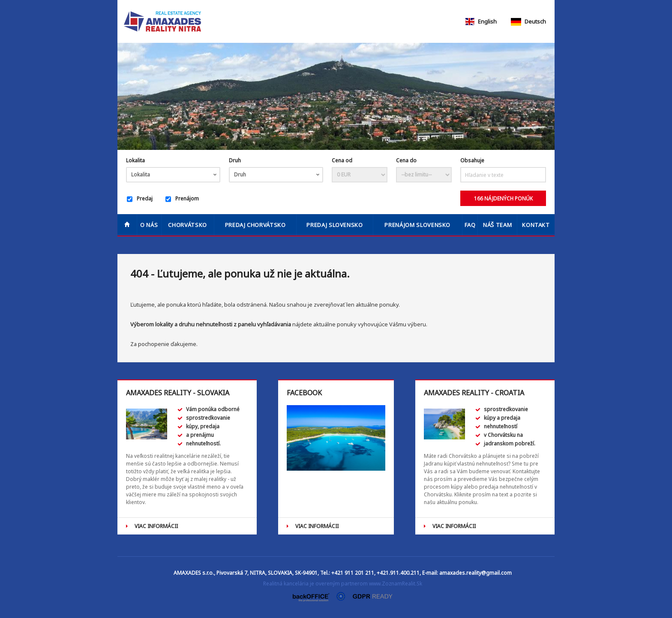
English (480, 21)
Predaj (140, 199)
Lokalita (135, 160)
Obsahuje (472, 160)
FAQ (470, 225)
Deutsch (528, 21)
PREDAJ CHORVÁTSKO (255, 225)
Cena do (406, 160)
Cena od (342, 160)
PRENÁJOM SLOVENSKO (417, 225)
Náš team (497, 225)
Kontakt (536, 225)
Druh (235, 160)
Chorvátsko (187, 225)
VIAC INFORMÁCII (156, 526)
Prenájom (182, 199)
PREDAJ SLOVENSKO (334, 225)
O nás (149, 225)
